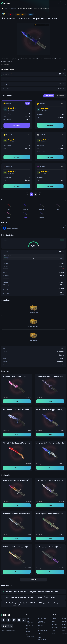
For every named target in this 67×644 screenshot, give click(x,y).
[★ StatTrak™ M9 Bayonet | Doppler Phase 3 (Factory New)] (33, 74)
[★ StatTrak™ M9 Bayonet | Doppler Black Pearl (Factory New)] (42, 206)
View (17, 401)
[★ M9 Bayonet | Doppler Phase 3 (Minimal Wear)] (33, 89)
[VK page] (14, 620)
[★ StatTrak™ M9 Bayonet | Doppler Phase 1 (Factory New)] (58, 206)
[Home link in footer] (14, 615)
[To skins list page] (12, 9)
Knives (62, 348)
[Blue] (33, 228)
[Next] (40, 194)
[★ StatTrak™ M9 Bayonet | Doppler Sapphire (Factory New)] (25, 206)
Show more (5, 64)
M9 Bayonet (60, 352)
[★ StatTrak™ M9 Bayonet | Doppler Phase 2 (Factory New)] (9, 215)
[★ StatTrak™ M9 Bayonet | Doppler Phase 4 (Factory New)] (42, 215)
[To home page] (4, 9)
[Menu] (64, 3)
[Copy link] (62, 104)
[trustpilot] (24, 620)
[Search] (59, 3)
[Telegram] (9, 620)
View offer (17, 125)
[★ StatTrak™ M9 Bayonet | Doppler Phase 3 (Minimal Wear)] (33, 79)
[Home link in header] (6, 3)
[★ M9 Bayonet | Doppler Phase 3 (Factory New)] (33, 84)
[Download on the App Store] (7, 626)
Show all (34, 580)
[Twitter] (3, 620)
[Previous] (27, 194)
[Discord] (19, 620)
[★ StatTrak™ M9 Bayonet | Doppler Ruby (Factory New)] (9, 206)
